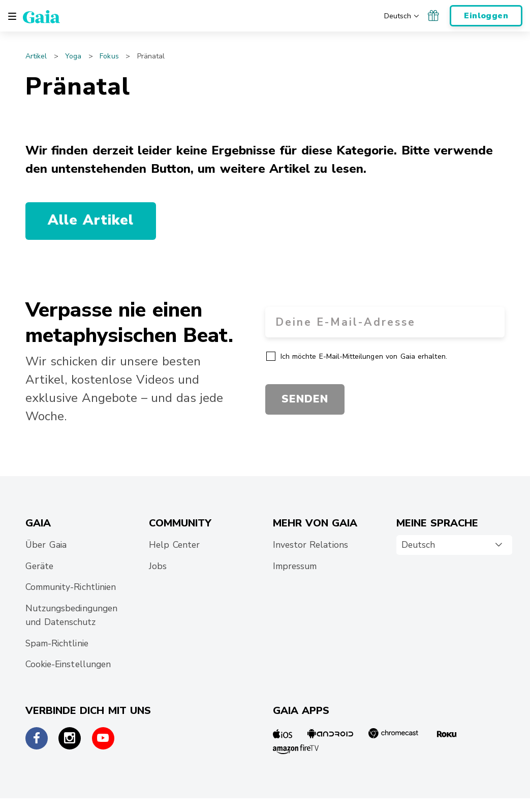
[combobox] (454, 545)
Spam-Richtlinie (57, 643)
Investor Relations (310, 545)
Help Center (174, 545)
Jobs (158, 566)
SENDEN (305, 399)
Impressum (295, 566)
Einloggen (486, 16)
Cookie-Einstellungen (68, 664)
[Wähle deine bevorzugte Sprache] (402, 15)
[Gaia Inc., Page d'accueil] (41, 16)
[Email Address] (385, 322)
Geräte (39, 566)
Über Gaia (46, 545)
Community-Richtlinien (71, 587)
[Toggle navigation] (12, 16)
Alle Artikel (91, 220)
